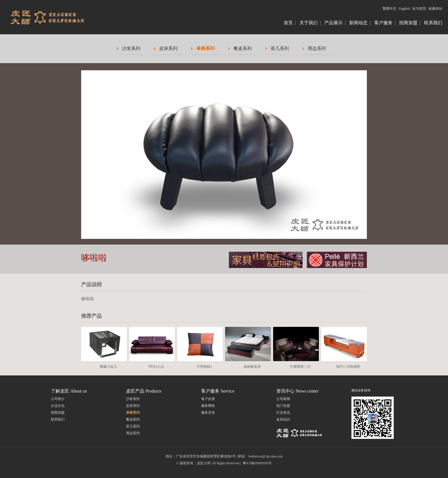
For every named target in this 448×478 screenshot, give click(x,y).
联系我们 (433, 23)
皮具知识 (283, 419)
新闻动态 (358, 23)
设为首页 (419, 9)
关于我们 (309, 23)
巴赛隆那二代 (300, 367)
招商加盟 (408, 23)
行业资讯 (283, 413)
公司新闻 (283, 399)
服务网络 (208, 406)
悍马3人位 (156, 367)
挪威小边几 (108, 367)
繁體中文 (389, 9)
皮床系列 (168, 48)
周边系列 (317, 48)
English (404, 9)
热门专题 (283, 406)
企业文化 (58, 406)
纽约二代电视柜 (348, 367)
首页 (288, 23)
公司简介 (58, 399)
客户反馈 (208, 399)
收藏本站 (435, 9)
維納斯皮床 (252, 367)
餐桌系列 (243, 48)
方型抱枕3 (204, 367)
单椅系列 (205, 48)
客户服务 (383, 23)
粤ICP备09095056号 (257, 463)
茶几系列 (280, 48)
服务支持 (208, 413)
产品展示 (333, 23)
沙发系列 (131, 48)
